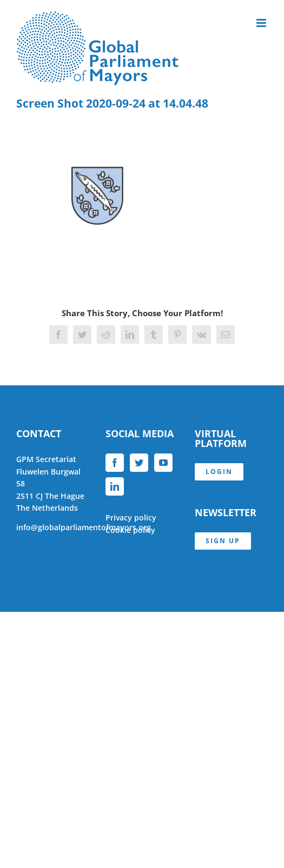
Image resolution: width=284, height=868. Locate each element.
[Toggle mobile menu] (262, 23)
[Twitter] (139, 463)
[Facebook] (115, 463)
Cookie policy (130, 530)
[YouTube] (163, 463)
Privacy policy (131, 518)
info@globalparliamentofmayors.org (84, 527)
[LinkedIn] (115, 486)
